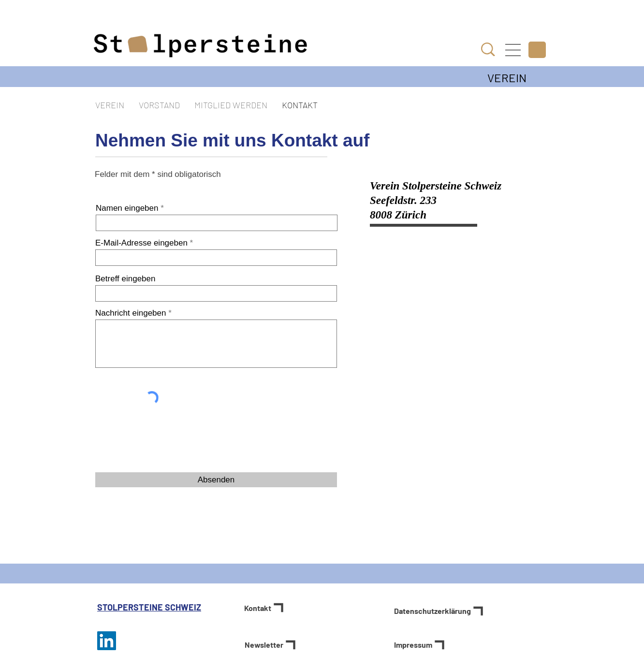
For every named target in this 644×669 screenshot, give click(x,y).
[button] (513, 50)
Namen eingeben (127, 208)
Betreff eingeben (125, 279)
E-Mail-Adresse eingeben (141, 243)
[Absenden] (216, 480)
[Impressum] (426, 645)
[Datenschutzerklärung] (470, 611)
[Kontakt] (276, 608)
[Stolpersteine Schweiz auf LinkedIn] (107, 641)
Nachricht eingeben (131, 313)
